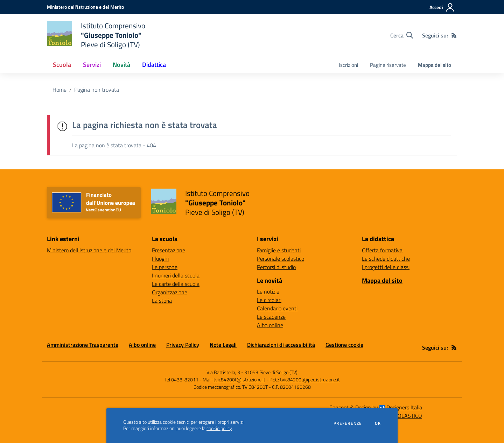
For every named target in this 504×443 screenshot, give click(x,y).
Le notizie (268, 291)
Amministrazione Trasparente (83, 345)
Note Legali (223, 345)
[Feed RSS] (454, 35)
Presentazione (169, 250)
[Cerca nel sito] (402, 35)
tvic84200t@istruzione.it (239, 379)
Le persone (165, 267)
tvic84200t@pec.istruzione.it (310, 379)
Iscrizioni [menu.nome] (348, 65)
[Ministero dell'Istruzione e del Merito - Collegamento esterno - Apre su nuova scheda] (85, 7)
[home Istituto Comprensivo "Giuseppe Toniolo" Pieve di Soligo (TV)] (96, 35)
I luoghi (160, 259)
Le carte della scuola (176, 284)
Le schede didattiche (386, 259)
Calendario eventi (277, 308)
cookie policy (219, 428)
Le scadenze (271, 317)
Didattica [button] (154, 65)
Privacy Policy (183, 345)
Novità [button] (121, 65)
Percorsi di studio (276, 267)
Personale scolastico (281, 259)
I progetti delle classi (386, 267)
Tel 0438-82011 (181, 379)
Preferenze (348, 423)
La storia (162, 301)
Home (59, 90)
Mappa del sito (435, 65)
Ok (378, 423)
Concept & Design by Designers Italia (376, 407)
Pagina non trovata (97, 90)
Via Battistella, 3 (223, 372)
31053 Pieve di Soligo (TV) (271, 372)
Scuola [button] (62, 65)
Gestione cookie (344, 345)
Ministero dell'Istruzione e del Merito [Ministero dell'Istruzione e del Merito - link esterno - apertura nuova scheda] (89, 250)
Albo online (270, 325)
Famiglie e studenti (279, 250)
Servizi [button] (92, 65)
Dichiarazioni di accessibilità (281, 345)
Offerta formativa (382, 250)
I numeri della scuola (176, 275)
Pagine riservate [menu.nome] (388, 65)
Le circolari (269, 300)
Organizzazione (170, 292)
